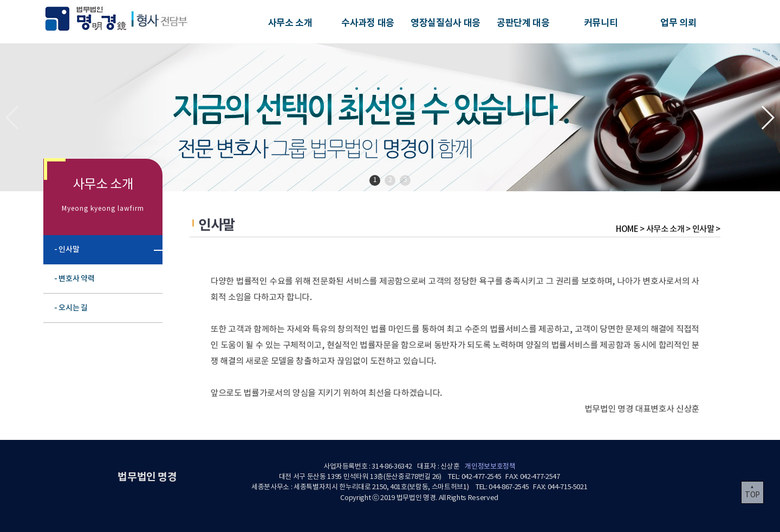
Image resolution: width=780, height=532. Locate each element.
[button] (767, 118)
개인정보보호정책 (490, 467)
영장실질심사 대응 (446, 23)
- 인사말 (74, 249)
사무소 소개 (290, 23)
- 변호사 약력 (80, 278)
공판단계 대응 (523, 23)
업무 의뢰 (678, 23)
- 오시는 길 (77, 307)
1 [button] (375, 180)
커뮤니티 (601, 23)
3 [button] (405, 180)
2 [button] (390, 180)
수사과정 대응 (368, 23)
